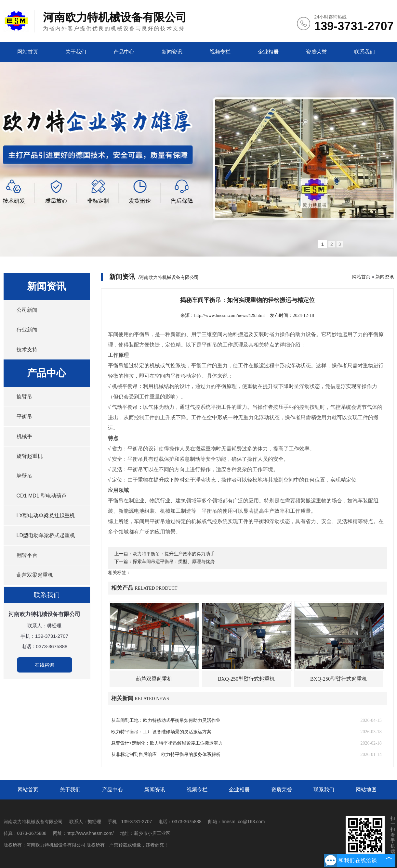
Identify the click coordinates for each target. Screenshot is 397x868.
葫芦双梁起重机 (35, 575)
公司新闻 (27, 310)
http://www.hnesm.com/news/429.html (229, 315)
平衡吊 (24, 416)
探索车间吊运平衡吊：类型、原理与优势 (174, 562)
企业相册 (268, 52)
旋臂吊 (24, 397)
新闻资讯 (172, 52)
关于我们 (76, 52)
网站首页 (28, 52)
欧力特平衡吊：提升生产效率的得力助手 (174, 554)
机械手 (24, 436)
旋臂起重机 (30, 456)
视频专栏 (220, 52)
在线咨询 (45, 665)
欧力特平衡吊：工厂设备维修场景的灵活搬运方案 (161, 732)
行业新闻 (27, 330)
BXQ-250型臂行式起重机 (246, 679)
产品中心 (124, 52)
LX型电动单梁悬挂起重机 (46, 516)
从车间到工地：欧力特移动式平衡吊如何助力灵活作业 (166, 720)
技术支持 (27, 350)
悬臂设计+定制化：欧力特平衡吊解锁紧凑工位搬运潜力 (167, 743)
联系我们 (364, 52)
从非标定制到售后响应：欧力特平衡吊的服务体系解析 (166, 755)
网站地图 (366, 790)
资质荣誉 (316, 52)
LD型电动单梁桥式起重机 (46, 535)
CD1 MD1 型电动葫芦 (42, 496)
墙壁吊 (24, 476)
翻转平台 (27, 555)
